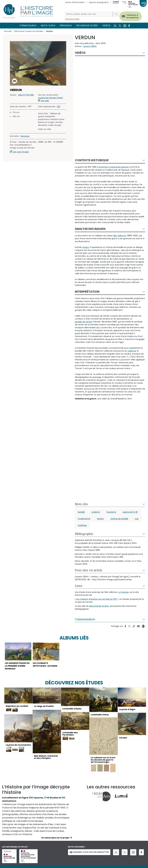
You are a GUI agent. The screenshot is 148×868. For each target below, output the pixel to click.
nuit (137, 519)
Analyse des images (90, 229)
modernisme (84, 519)
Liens (79, 586)
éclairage (82, 525)
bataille (81, 512)
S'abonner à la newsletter (133, 16)
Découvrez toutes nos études (29, 31)
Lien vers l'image (21, 152)
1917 (59, 107)
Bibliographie (84, 534)
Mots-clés (47, 25)
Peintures (25, 136)
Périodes (65, 25)
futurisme (111, 512)
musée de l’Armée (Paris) (50, 98)
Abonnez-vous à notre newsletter (89, 852)
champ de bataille (119, 519)
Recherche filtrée (87, 25)
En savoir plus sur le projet (55, 838)
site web (45, 101)
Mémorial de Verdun (99, 606)
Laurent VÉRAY (90, 46)
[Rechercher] (89, 14)
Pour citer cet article (89, 570)
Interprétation (87, 292)
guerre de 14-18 (130, 512)
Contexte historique (92, 160)
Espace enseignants (99, 2)
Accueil (8, 31)
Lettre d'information (75, 2)
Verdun (100, 519)
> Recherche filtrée (72, 19)
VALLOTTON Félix (26, 95)
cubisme (96, 512)
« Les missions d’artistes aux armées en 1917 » (97, 599)
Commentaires (85, 619)
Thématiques (27, 25)
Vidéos (106, 25)
